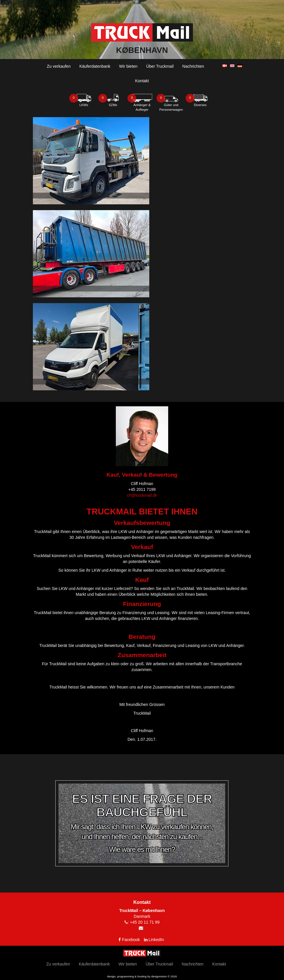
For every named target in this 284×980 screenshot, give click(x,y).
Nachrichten (193, 66)
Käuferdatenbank (95, 66)
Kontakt (142, 81)
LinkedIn (156, 940)
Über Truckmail (160, 66)
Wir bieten (128, 66)
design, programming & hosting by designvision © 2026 (142, 976)
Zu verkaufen (59, 66)
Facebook (131, 940)
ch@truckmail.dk (142, 495)
